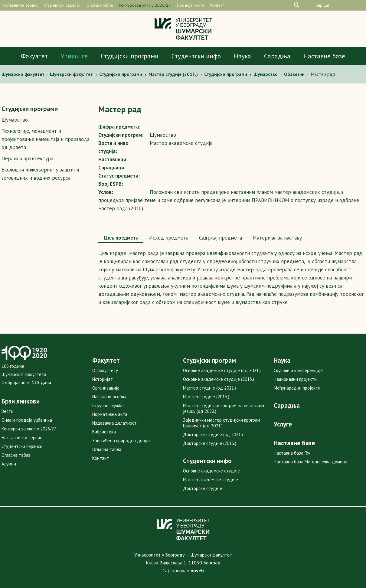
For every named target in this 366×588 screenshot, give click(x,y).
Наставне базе (324, 56)
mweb (197, 570)
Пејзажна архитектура (27, 158)
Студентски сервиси (62, 5)
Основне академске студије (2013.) (219, 379)
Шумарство (15, 120)
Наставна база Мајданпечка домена (310, 462)
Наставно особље (110, 397)
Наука (242, 56)
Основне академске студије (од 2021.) (222, 370)
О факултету (105, 370)
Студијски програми (130, 56)
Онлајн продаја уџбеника (27, 420)
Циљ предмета (121, 238)
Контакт (217, 5)
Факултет (34, 56)
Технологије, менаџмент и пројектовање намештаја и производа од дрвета (46, 139)
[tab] (121, 238)
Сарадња (277, 56)
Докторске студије (203, 488)
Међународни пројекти (297, 388)
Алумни (9, 464)
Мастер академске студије (211, 480)
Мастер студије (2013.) (206, 397)
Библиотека (104, 432)
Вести (7, 411)
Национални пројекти (295, 379)
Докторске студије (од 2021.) (213, 434)
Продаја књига (191, 5)
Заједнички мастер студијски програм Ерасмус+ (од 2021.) (222, 423)
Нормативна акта (110, 414)
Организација (106, 388)
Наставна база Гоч (292, 453)
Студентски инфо (196, 56)
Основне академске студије (211, 471)
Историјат (103, 379)
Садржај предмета (220, 238)
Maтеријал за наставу (276, 238)
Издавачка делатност (114, 423)
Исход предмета (168, 238)
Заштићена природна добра (121, 441)
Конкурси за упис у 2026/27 (145, 5)
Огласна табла (100, 5)
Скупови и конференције (298, 370)
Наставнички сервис (20, 5)
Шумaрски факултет (24, 74)
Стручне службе (108, 405)
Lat (326, 5)
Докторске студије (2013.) (210, 443)
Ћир (319, 5)
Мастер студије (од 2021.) (209, 388)
